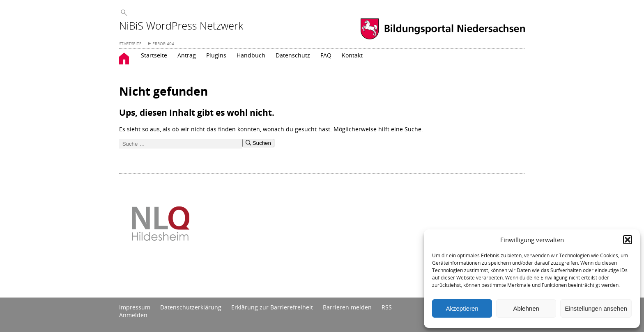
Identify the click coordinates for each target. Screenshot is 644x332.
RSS (387, 307)
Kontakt (352, 55)
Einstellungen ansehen (596, 308)
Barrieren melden (347, 307)
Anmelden (133, 315)
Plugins (216, 55)
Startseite (154, 55)
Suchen (258, 143)
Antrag (187, 55)
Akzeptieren (462, 308)
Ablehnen (526, 308)
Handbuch (251, 55)
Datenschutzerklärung (191, 307)
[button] (628, 240)
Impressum (135, 307)
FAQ (326, 55)
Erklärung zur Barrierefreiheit (272, 307)
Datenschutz (293, 55)
